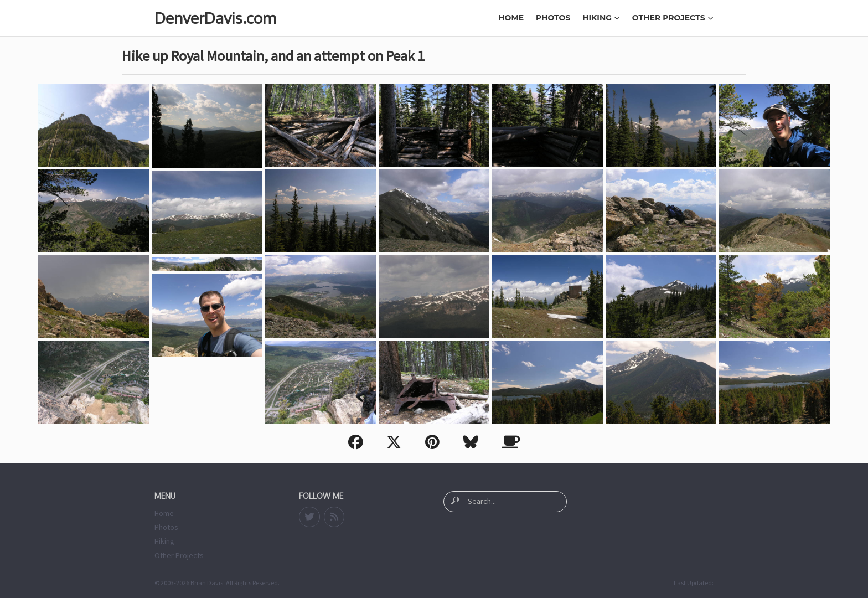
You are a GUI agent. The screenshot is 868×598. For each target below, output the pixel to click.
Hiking (601, 18)
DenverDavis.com (215, 18)
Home (511, 18)
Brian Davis (207, 583)
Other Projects (673, 18)
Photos (553, 18)
